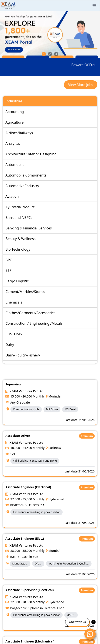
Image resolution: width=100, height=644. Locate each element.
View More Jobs (81, 85)
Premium (87, 436)
